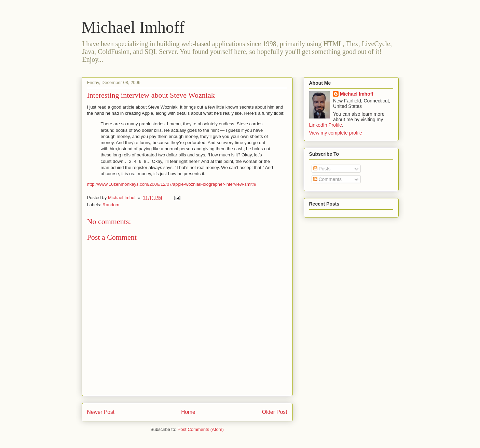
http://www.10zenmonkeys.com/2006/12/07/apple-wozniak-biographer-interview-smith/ (172, 184)
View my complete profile (336, 133)
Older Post (275, 412)
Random (111, 205)
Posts (322, 169)
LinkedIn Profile (326, 125)
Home (188, 412)
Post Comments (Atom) (201, 429)
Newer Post (101, 412)
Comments (328, 179)
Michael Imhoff (133, 27)
